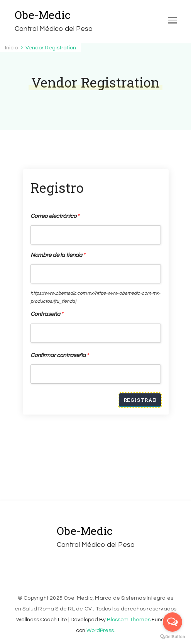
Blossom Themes (129, 620)
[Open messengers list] (172, 622)
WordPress (100, 631)
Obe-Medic (43, 15)
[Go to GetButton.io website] (172, 636)
